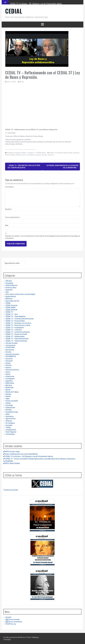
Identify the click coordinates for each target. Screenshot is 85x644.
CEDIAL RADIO (11, 308)
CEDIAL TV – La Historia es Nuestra (18, 332)
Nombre (9, 209)
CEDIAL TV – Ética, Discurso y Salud (18, 325)
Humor (8, 372)
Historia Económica (12, 370)
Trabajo (8, 427)
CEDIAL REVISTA (11, 310)
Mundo (8, 390)
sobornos (51, 155)
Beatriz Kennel (11, 296)
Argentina (17, 153)
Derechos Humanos (12, 354)
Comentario (10, 187)
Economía (9, 359)
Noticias (8, 394)
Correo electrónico (13, 217)
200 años (9, 281)
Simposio (9, 421)
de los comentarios (14, 622)
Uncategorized (11, 430)
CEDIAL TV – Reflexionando (15, 336)
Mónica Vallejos (10, 155)
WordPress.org (11, 624)
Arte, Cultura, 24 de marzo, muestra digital (20, 294)
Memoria (9, 385)
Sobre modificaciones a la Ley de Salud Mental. (27, 2)
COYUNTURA (10, 348)
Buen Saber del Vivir (13, 301)
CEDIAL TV (25, 153)
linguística (9, 381)
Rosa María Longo (12, 412)
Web (7, 225)
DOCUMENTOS (11, 356)
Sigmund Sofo (11, 419)
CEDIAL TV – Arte (12, 314)
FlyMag (34, 637)
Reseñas (9, 410)
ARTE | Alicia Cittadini (12, 463)
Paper (8, 399)
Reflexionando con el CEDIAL (25, 155)
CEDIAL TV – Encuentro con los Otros (18, 323)
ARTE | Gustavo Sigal (12, 452)
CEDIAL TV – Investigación (15, 328)
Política (8, 403)
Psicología (9, 405)
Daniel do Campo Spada (64, 153)
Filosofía (8, 365)
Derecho (8, 352)
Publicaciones (10, 407)
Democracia (10, 350)
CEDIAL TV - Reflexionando (37, 153)
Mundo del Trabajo (12, 392)
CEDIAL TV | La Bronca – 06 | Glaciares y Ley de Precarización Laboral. (29, 456)
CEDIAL (14, 11)
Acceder (8, 617)
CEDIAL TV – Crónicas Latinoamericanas (20, 319)
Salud (8, 414)
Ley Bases (76, 153)
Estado (8, 363)
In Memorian (10, 376)
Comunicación (11, 345)
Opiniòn (8, 396)
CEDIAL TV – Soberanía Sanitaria (17, 339)
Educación (9, 361)
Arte (7, 292)
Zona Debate (10, 434)
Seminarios (10, 416)
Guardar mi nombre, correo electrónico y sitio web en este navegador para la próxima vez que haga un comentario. (42, 237)
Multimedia (9, 388)
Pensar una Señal (12, 401)
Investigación (10, 379)
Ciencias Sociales (12, 343)
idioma (8, 374)
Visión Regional (11, 432)
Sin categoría (10, 423)
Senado (44, 155)
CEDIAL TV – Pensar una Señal (16, 334)
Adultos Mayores (11, 285)
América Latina (11, 288)
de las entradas (13, 620)
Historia (8, 368)
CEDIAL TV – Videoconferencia (16, 341)
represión (38, 155)
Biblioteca (9, 299)
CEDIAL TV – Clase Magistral (15, 316)
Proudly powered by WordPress (14, 637)
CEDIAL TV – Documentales (15, 321)
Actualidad (10, 153)
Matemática (10, 383)
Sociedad (9, 425)
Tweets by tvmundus (11, 490)
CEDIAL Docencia (11, 305)
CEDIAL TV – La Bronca (14, 330)
